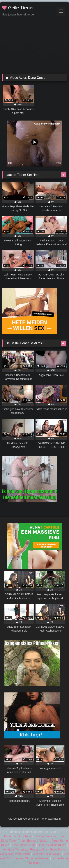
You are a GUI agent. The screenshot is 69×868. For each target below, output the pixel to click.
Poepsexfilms (39, 850)
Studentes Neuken (37, 858)
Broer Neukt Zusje (23, 845)
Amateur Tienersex (15, 850)
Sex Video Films (20, 854)
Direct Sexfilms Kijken (52, 845)
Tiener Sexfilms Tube (17, 836)
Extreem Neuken (38, 841)
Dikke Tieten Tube (13, 841)
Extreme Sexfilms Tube (49, 836)
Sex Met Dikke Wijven (47, 854)
